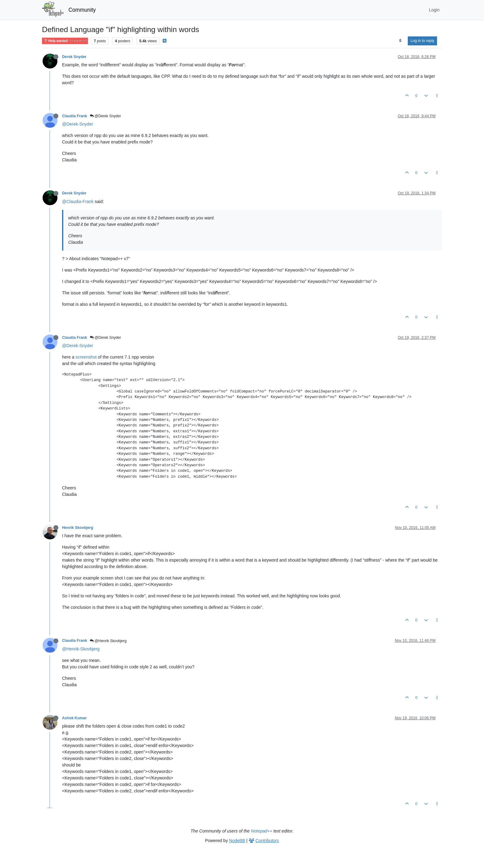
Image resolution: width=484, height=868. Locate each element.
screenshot (86, 357)
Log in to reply (422, 41)
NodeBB (237, 841)
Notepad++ (262, 831)
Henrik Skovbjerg (78, 528)
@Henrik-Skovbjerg (81, 649)
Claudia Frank (75, 116)
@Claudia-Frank (78, 201)
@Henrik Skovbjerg (108, 641)
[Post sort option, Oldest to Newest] (400, 41)
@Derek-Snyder (78, 124)
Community (82, 10)
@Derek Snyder (105, 116)
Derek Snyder (74, 57)
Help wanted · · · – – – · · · (65, 41)
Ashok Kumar (74, 718)
